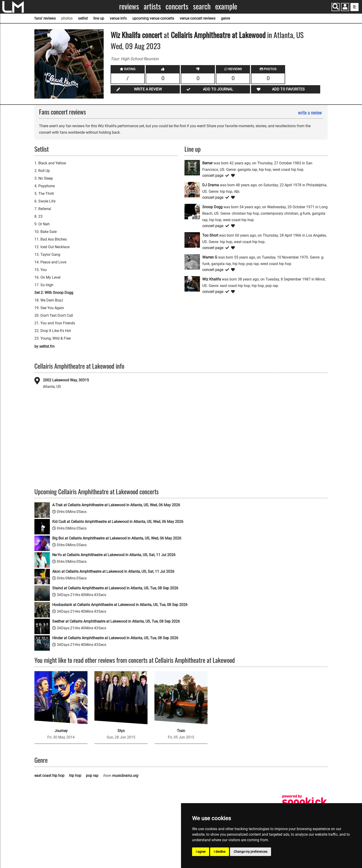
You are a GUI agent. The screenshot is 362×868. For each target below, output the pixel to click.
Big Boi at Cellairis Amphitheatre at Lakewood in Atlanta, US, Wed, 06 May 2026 (117, 538)
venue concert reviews (198, 18)
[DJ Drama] (192, 189)
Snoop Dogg (212, 207)
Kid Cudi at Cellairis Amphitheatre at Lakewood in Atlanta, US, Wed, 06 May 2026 (118, 522)
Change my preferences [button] (250, 852)
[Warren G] (192, 262)
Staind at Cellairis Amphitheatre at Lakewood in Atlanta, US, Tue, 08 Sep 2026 (115, 588)
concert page (213, 176)
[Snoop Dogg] (192, 211)
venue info (118, 18)
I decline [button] (220, 852)
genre (225, 18)
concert (151, 35)
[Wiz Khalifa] (192, 284)
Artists (152, 6)
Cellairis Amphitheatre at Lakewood (218, 35)
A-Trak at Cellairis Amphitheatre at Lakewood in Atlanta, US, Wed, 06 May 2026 (116, 505)
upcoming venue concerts (153, 18)
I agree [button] (201, 852)
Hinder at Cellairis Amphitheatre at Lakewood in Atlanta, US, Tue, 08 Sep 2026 (115, 638)
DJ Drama (211, 185)
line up (99, 18)
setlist (83, 18)
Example (226, 6)
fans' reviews (45, 18)
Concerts (177, 6)
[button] (345, 8)
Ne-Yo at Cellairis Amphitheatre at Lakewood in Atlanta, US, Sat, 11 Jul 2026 (114, 555)
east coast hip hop (49, 776)
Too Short (210, 235)
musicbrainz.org (125, 776)
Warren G (210, 257)
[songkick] (305, 802)
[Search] (336, 7)
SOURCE (41, 32)
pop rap (92, 776)
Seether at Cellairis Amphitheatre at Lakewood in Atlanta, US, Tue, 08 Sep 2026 (116, 621)
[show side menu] (354, 7)
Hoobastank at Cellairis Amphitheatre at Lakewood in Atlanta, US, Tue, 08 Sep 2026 (120, 605)
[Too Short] (192, 240)
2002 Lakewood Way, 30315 (66, 380)
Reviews (129, 6)
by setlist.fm (44, 346)
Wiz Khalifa (125, 35)
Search (202, 6)
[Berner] (192, 167)
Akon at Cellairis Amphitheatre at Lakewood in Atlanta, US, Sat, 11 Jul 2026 (113, 571)
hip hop (75, 776)
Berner (207, 163)
